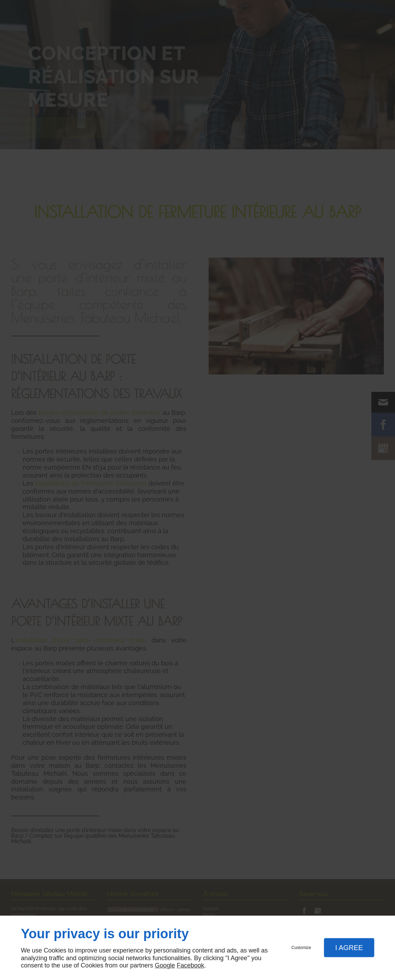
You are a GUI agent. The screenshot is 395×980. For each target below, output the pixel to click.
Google (165, 965)
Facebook (190, 965)
